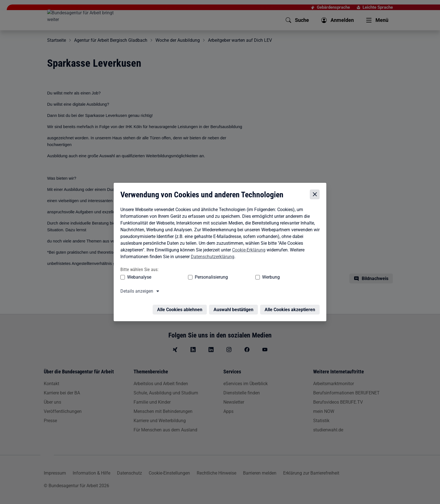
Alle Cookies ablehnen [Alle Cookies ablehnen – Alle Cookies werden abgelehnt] (181, 306)
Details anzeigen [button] (135, 291)
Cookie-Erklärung (247, 250)
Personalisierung (194, 277)
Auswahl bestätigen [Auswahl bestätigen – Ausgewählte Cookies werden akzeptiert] (235, 306)
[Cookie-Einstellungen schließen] (316, 195)
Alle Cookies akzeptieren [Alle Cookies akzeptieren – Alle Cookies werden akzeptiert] (291, 306)
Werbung (238, 277)
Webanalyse (138, 277)
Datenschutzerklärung (211, 257)
